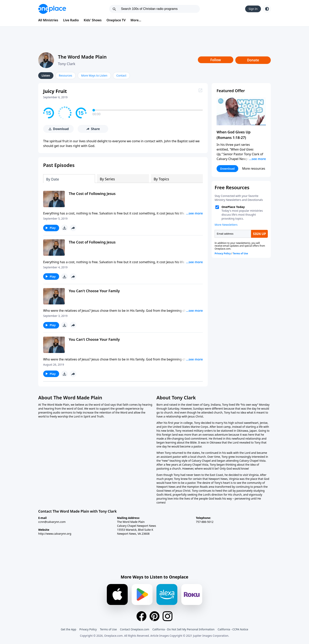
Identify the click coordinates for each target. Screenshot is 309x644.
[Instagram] (168, 616)
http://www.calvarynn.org (55, 534)
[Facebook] (141, 616)
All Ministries (48, 20)
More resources (254, 168)
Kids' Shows (93, 20)
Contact (121, 75)
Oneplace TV (116, 20)
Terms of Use (108, 629)
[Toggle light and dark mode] (267, 9)
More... (136, 20)
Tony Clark (67, 64)
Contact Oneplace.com (135, 629)
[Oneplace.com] (52, 9)
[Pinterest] (154, 616)
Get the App (68, 629)
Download (227, 168)
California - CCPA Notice (233, 629)
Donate (253, 60)
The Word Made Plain (82, 57)
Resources (66, 75)
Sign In (253, 9)
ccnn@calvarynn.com (52, 522)
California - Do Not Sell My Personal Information (183, 629)
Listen (46, 75)
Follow (216, 60)
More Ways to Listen (94, 75)
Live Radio (71, 20)
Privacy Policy (88, 629)
